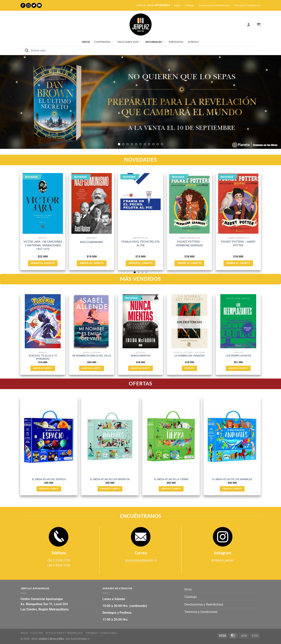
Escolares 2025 (129, 42)
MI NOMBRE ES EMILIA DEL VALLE (92, 356)
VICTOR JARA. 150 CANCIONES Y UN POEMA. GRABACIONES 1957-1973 (43, 245)
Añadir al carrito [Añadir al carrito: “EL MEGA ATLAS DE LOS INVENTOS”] (110, 489)
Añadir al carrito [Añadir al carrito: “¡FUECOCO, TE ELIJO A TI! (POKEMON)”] (43, 368)
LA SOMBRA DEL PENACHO (189, 356)
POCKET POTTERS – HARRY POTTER (238, 244)
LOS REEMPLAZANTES (238, 356)
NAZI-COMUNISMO (92, 242)
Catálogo (189, 5)
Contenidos (104, 42)
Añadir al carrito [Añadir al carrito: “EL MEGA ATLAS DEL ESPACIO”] (49, 489)
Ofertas (193, 42)
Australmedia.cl (80, 639)
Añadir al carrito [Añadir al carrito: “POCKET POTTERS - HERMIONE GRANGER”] (189, 263)
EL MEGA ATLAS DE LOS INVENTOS (110, 479)
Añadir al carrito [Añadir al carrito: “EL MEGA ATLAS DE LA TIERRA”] (171, 489)
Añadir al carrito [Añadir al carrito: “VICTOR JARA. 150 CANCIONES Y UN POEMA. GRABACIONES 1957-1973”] (43, 263)
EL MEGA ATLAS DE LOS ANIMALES (232, 479)
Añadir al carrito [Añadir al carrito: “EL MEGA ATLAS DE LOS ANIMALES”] (232, 489)
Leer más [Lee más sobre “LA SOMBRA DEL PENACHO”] (189, 368)
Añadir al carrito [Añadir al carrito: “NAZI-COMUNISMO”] (92, 263)
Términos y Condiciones (247, 5)
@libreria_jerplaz (223, 560)
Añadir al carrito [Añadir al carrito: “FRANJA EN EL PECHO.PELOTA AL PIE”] (140, 263)
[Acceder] (249, 24)
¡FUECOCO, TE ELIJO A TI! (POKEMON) (43, 357)
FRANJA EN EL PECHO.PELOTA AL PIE (140, 244)
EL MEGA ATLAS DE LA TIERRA (171, 479)
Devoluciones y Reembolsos (214, 5)
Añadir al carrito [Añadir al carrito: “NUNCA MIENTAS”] (140, 368)
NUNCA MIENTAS (140, 356)
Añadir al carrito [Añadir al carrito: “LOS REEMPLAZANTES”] (238, 368)
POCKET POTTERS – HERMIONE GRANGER (189, 244)
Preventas (176, 42)
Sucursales (155, 42)
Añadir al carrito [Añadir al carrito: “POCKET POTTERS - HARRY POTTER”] (238, 263)
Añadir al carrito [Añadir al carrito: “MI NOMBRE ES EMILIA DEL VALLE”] (92, 368)
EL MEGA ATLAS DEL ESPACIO (49, 479)
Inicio (177, 5)
